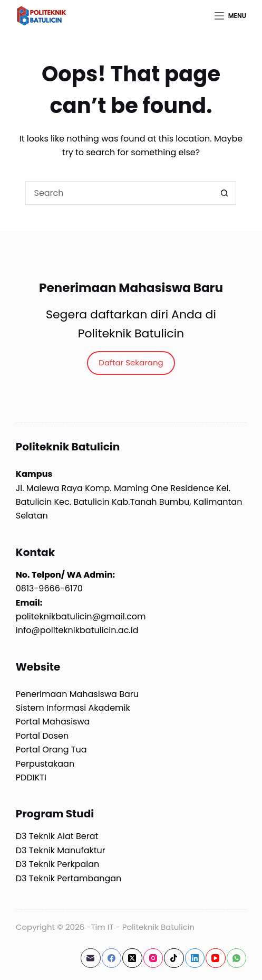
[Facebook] (112, 958)
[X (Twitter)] (132, 958)
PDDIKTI (31, 778)
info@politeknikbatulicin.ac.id (77, 630)
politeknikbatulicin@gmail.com (81, 616)
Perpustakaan (45, 764)
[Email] (91, 958)
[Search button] (224, 193)
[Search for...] (119, 193)
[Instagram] (153, 958)
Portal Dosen (42, 736)
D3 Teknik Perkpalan (58, 864)
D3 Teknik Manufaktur (61, 850)
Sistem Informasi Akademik (73, 708)
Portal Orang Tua (51, 750)
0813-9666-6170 (49, 588)
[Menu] (230, 16)
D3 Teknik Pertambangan (69, 878)
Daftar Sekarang (131, 362)
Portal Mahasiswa (53, 722)
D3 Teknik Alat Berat (57, 836)
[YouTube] (216, 958)
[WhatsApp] (237, 958)
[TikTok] (174, 958)
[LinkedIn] (195, 958)
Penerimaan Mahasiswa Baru (77, 694)
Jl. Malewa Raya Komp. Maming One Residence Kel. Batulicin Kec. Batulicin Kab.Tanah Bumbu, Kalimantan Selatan (129, 502)
